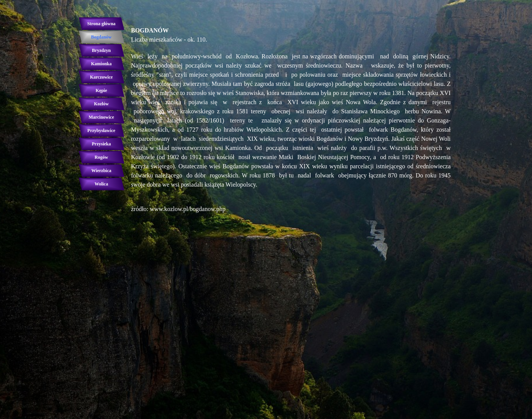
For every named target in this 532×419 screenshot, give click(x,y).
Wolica (101, 184)
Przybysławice (101, 131)
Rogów (101, 157)
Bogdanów (101, 37)
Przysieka (102, 144)
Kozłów (101, 104)
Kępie (102, 90)
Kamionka (101, 64)
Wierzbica (101, 171)
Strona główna (101, 24)
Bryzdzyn (101, 50)
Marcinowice (101, 117)
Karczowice (102, 77)
